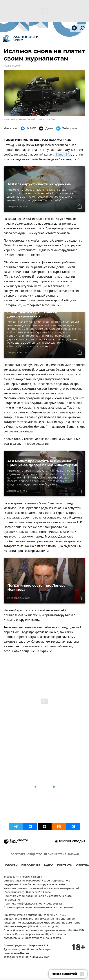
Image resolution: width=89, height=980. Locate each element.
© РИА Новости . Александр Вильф (19, 119)
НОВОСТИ (11, 866)
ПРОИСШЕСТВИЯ (55, 855)
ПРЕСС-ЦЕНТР (31, 866)
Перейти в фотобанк (46, 119)
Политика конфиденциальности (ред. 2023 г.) (33, 904)
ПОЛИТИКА (18, 855)
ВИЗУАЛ (73, 855)
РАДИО (49, 866)
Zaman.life (63, 155)
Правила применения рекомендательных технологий (39, 908)
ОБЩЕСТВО (35, 855)
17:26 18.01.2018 (12, 66)
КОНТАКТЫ (65, 866)
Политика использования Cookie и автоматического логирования (38, 898)
